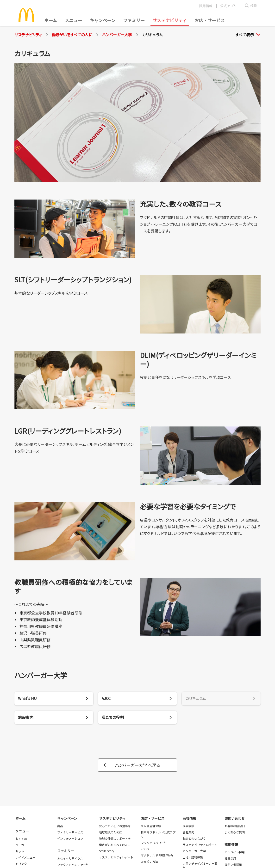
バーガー (21, 846)
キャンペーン (103, 20)
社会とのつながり (194, 840)
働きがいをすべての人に (72, 35)
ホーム (51, 20)
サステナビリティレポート (116, 858)
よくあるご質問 (235, 833)
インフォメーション (70, 840)
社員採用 (230, 859)
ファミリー (134, 20)
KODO (145, 850)
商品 (60, 827)
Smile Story (106, 852)
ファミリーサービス (70, 833)
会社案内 (188, 833)
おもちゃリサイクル (70, 859)
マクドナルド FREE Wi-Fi (157, 856)
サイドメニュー (25, 859)
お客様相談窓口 (235, 827)
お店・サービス (210, 20)
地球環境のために (111, 833)
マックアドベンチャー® (72, 866)
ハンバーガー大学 (117, 35)
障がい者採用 (233, 866)
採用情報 (206, 6)
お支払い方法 (150, 863)
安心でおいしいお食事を (115, 827)
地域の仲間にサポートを (115, 840)
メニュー (22, 832)
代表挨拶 (188, 827)
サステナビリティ (170, 20)
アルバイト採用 (235, 853)
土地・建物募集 (193, 858)
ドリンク (21, 865)
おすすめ (21, 840)
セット (20, 852)
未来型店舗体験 (151, 827)
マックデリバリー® (153, 844)
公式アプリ (229, 6)
